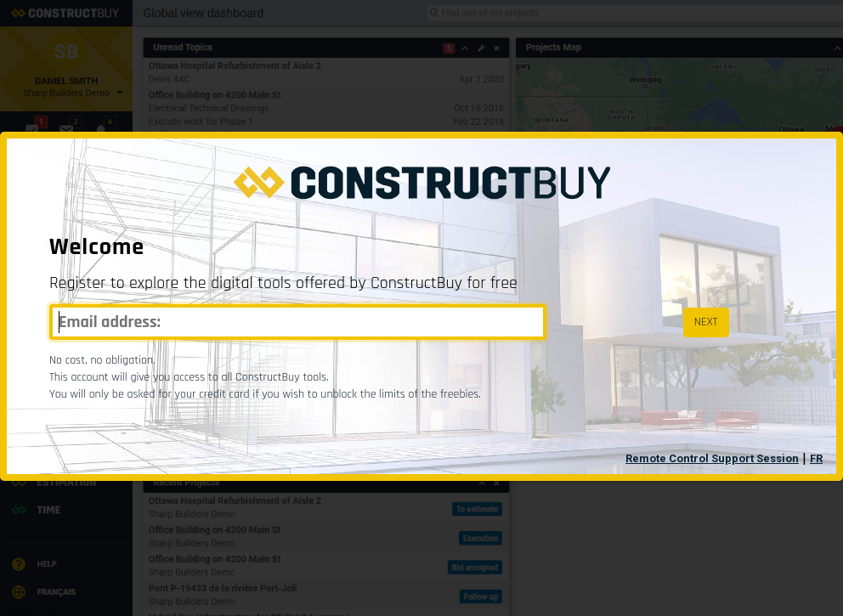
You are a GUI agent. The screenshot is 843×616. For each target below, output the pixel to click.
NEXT (706, 322)
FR (816, 458)
